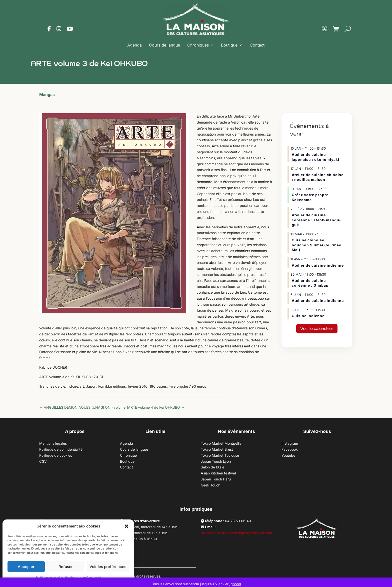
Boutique (229, 45)
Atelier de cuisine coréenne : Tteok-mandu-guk (316, 220)
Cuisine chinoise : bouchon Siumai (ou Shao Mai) (317, 245)
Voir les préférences (108, 567)
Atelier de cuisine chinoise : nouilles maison (318, 177)
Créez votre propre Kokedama (310, 197)
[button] (126, 526)
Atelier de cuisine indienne (318, 265)
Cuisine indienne (308, 316)
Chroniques (198, 45)
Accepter (26, 567)
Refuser (66, 567)
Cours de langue (164, 45)
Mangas (47, 95)
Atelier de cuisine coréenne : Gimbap (310, 283)
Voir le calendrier (317, 328)
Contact (257, 45)
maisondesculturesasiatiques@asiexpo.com (236, 533)
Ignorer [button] (235, 584)
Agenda (134, 45)
